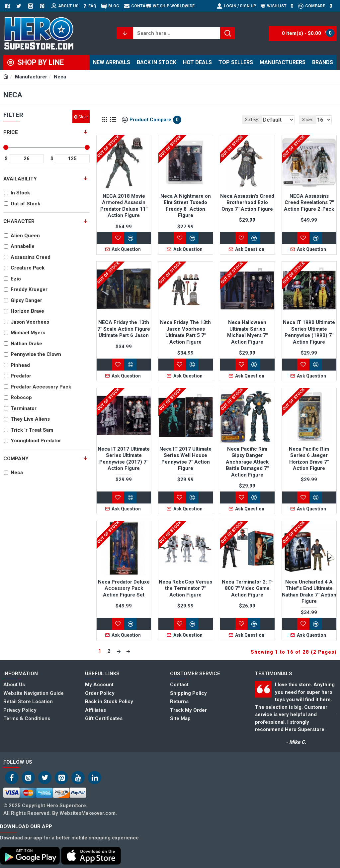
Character (19, 221)
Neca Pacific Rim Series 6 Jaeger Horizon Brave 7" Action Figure (309, 459)
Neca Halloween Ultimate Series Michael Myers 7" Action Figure (247, 332)
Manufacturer (31, 77)
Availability (20, 179)
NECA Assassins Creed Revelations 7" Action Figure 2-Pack (309, 203)
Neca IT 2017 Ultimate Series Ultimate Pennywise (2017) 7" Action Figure (124, 459)
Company (16, 459)
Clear (83, 117)
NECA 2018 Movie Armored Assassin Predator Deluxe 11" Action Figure (124, 206)
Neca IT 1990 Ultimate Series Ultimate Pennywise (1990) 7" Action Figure (309, 332)
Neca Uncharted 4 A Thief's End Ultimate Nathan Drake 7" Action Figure (309, 592)
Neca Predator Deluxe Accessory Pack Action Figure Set (124, 588)
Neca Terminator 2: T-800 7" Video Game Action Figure (247, 588)
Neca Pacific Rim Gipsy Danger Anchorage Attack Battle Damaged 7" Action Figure (247, 462)
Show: (310, 120)
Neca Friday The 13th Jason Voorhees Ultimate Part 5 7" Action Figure (185, 332)
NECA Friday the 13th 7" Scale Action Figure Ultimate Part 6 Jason (124, 329)
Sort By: (245, 120)
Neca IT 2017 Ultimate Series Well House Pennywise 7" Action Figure (185, 459)
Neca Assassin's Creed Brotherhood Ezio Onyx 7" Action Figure (247, 203)
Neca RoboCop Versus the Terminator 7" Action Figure (185, 588)
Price (11, 132)
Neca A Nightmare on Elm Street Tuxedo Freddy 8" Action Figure (186, 206)
